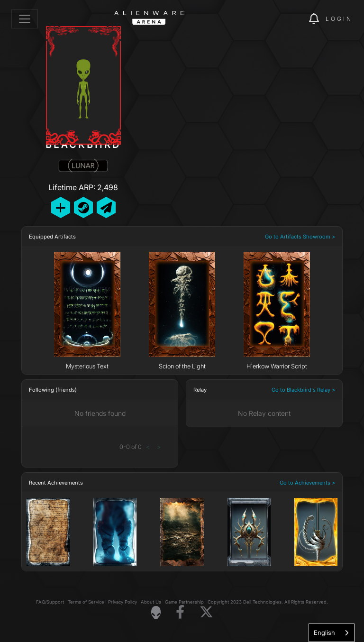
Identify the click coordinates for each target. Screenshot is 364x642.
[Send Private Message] (106, 207)
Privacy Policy (123, 602)
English (324, 633)
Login (339, 19)
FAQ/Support (50, 602)
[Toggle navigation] (25, 19)
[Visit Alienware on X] (206, 612)
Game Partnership (184, 602)
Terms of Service (86, 602)
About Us (151, 602)
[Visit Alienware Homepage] (156, 613)
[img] (285, 19)
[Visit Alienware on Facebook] (180, 612)
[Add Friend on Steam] (83, 207)
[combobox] (332, 633)
